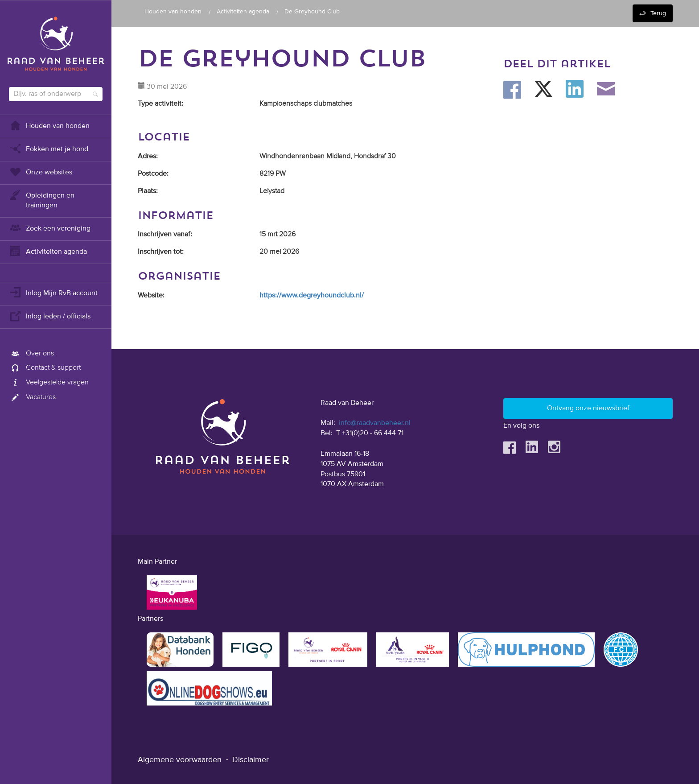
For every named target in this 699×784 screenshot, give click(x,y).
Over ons (31, 354)
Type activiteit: (160, 104)
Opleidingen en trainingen (42, 200)
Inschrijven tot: (161, 252)
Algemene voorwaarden (180, 760)
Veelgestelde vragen (49, 383)
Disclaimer (251, 760)
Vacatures (32, 397)
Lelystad (272, 191)
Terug (658, 13)
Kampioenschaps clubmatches (306, 104)
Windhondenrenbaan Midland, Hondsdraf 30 (328, 157)
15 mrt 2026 (278, 235)
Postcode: (153, 174)
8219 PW (273, 174)
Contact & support (45, 368)
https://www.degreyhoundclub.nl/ (312, 296)
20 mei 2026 (279, 252)
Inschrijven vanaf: (165, 235)
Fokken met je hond (49, 148)
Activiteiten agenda (48, 251)
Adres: (148, 157)
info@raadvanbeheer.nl (375, 423)
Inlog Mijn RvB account (53, 292)
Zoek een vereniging (50, 228)
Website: (151, 296)
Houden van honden (49, 125)
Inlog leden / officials (50, 316)
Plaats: (148, 191)
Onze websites (41, 171)
